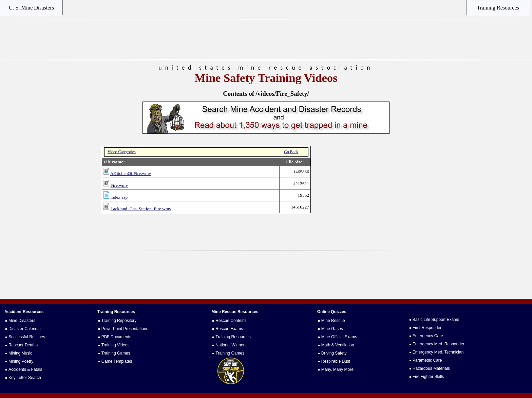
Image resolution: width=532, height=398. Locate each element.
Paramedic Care (427, 360)
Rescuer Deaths (23, 345)
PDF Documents (116, 337)
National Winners (231, 345)
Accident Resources (24, 312)
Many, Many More (337, 369)
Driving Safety (334, 353)
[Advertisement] (266, 40)
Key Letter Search (25, 378)
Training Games (116, 353)
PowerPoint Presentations (125, 329)
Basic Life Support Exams (436, 320)
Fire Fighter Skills (428, 377)
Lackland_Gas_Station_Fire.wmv (141, 209)
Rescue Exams (229, 329)
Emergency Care (428, 336)
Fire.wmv (119, 185)
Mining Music (20, 353)
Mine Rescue (333, 321)
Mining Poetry (21, 361)
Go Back (291, 152)
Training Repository (119, 321)
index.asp (119, 197)
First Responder (427, 328)
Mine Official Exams (339, 337)
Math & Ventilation (338, 345)
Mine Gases (332, 329)
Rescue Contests (231, 321)
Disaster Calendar (25, 329)
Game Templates (117, 361)
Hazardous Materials (431, 368)
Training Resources (233, 337)
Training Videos (116, 345)
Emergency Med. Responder (439, 344)
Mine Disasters (22, 321)
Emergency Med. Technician (438, 352)
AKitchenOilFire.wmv (131, 173)
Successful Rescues (27, 337)
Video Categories (122, 152)
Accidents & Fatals (25, 369)
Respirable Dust (336, 361)
